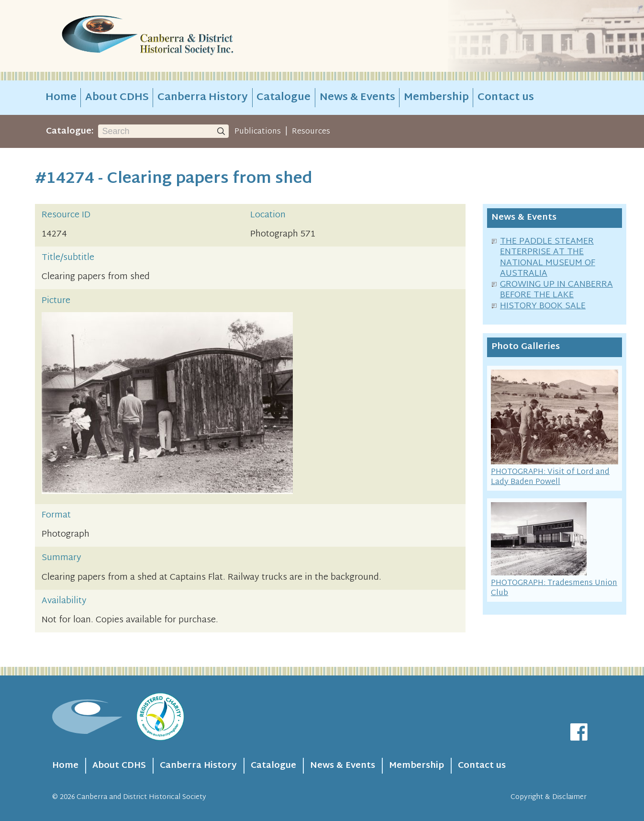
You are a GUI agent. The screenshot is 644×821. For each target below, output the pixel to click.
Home (61, 98)
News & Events (357, 98)
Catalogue (283, 98)
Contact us (506, 98)
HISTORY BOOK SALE (543, 306)
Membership (436, 98)
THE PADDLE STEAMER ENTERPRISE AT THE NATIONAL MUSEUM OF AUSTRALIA (548, 258)
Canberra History (203, 98)
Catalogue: (70, 131)
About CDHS (117, 98)
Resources (311, 132)
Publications (258, 132)
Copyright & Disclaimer (549, 797)
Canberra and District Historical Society (141, 797)
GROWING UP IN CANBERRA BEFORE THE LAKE (556, 290)
